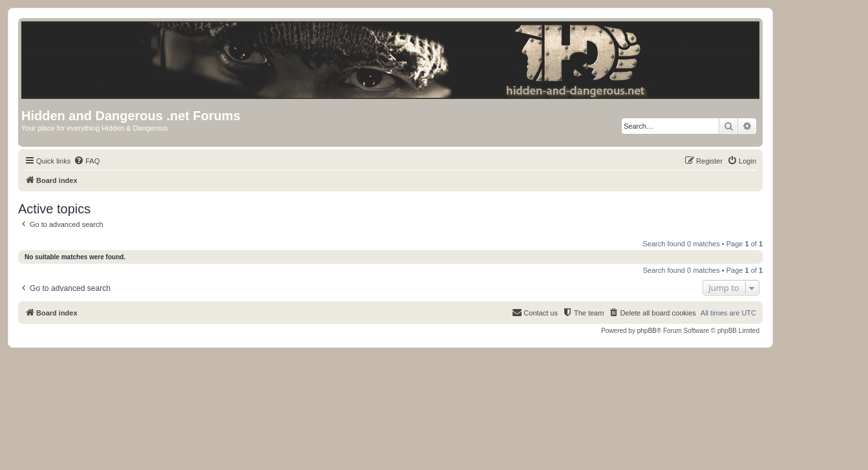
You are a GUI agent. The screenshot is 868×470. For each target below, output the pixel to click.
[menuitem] (87, 161)
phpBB (647, 331)
